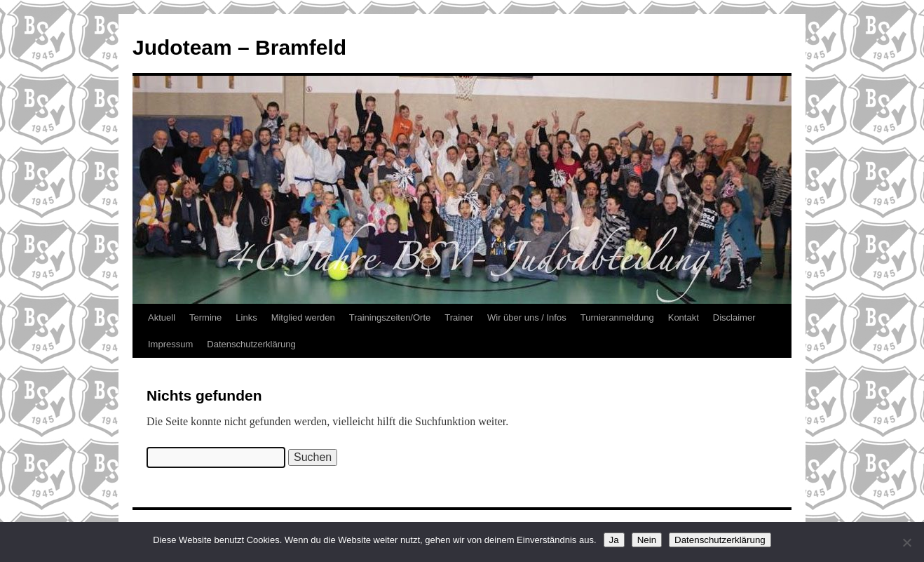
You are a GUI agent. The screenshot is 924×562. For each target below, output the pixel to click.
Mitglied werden (303, 317)
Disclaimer (734, 317)
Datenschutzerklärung (251, 344)
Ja (614, 540)
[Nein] (906, 542)
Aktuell (162, 317)
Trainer (459, 317)
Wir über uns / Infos (527, 317)
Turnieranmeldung (617, 317)
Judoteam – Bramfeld (239, 47)
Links (246, 317)
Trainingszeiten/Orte (390, 317)
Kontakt (684, 317)
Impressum (170, 344)
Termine (205, 317)
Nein (647, 540)
